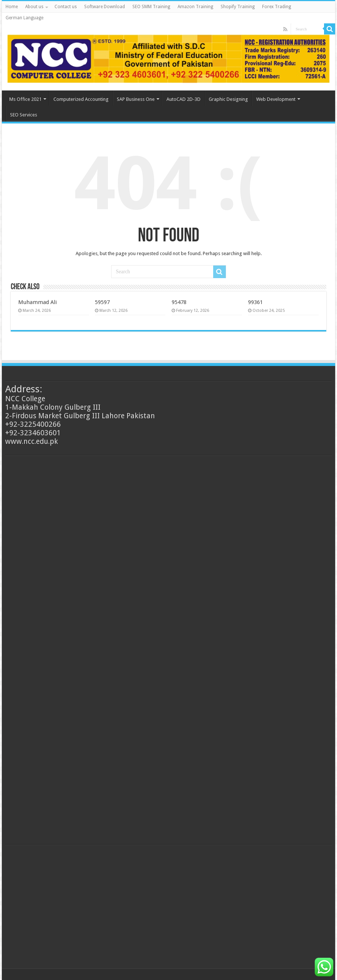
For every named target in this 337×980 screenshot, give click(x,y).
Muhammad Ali (37, 302)
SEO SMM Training (151, 7)
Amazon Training (195, 7)
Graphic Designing (228, 99)
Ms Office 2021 (25, 99)
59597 (102, 302)
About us (34, 7)
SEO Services (24, 115)
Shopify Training (238, 7)
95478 (179, 302)
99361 (255, 302)
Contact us (66, 7)
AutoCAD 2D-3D (184, 99)
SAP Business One (136, 99)
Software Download (105, 7)
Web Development (276, 99)
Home (12, 7)
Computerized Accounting (81, 99)
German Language (24, 18)
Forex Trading (277, 7)
